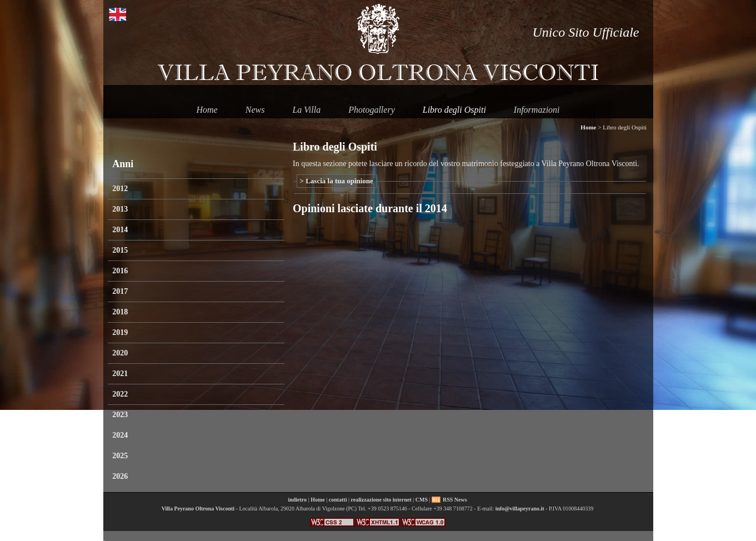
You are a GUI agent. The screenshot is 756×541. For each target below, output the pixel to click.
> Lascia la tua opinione (337, 181)
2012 (120, 189)
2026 (120, 476)
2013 (120, 209)
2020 (120, 353)
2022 (120, 394)
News (255, 110)
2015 (120, 250)
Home (207, 110)
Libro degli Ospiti (454, 110)
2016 (120, 271)
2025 (120, 456)
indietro (297, 500)
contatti (338, 500)
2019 (120, 332)
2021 (120, 374)
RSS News (455, 500)
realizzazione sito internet (381, 500)
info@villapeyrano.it (520, 509)
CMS (422, 500)
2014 (120, 230)
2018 (120, 312)
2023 (120, 415)
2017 (120, 291)
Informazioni (537, 110)
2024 (120, 435)
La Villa (306, 110)
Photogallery (372, 110)
